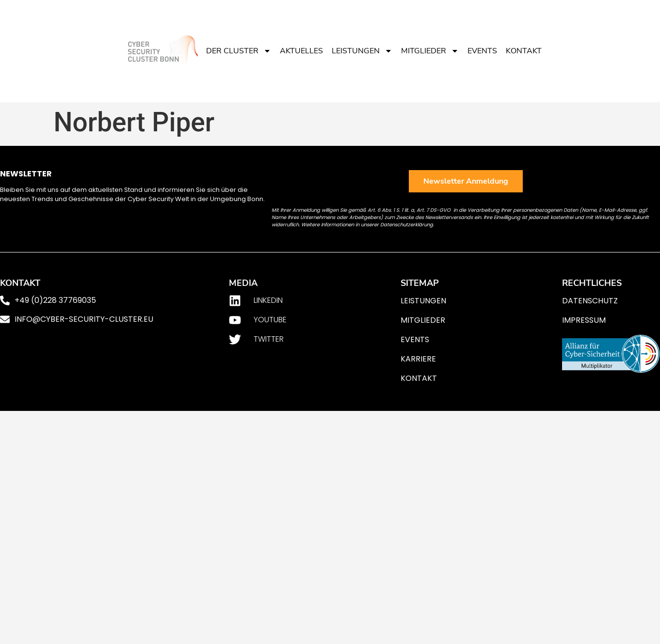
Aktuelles (301, 51)
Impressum (584, 320)
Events (482, 51)
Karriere (418, 359)
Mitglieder (430, 51)
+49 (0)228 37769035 (55, 300)
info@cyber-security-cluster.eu (84, 319)
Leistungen (362, 51)
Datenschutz (590, 301)
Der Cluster (239, 51)
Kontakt (524, 51)
